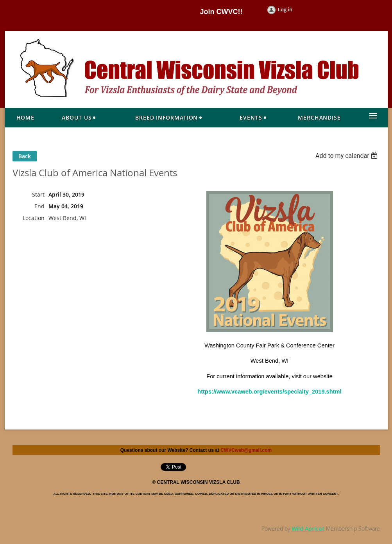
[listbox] (348, 156)
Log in (285, 9)
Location (34, 218)
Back (25, 156)
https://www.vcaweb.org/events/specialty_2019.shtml (269, 392)
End (39, 206)
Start (38, 194)
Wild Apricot (308, 529)
